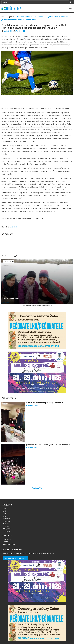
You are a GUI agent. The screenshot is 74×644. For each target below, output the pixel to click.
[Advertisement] (37, 101)
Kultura (5, 516)
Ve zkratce (6, 526)
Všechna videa (37, 488)
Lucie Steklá (8, 31)
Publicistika (6, 521)
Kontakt (5, 542)
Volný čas (6, 524)
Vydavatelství (7, 539)
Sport (12, 261)
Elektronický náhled (9, 544)
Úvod (3, 17)
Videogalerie (7, 529)
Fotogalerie (6, 531)
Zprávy (11, 17)
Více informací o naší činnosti (15, 558)
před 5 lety (19, 31)
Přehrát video (32, 406)
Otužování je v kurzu (11, 298)
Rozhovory (6, 519)
